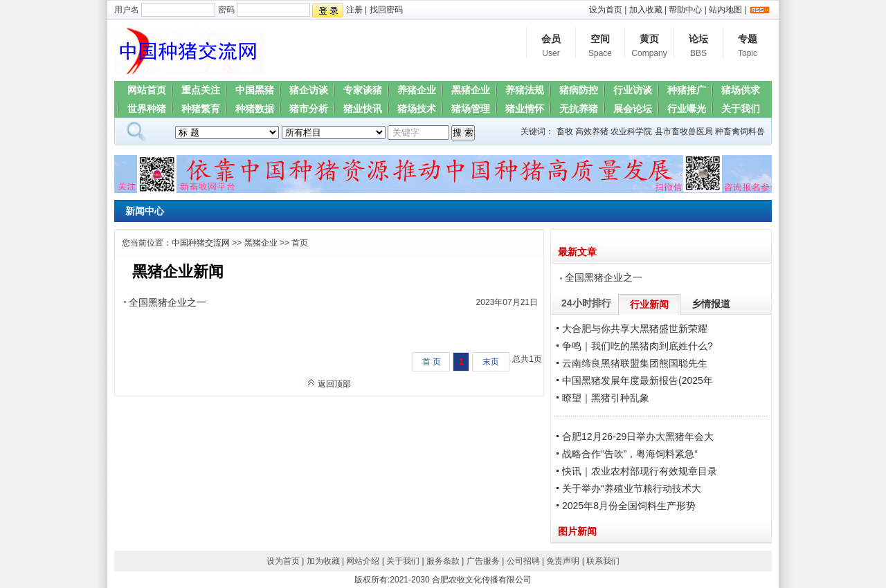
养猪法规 (525, 90)
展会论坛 (633, 109)
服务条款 (443, 561)
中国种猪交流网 (201, 243)
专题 (748, 47)
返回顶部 (329, 384)
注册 (354, 10)
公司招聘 (523, 561)
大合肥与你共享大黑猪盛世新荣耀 (635, 329)
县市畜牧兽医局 (684, 131)
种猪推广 (687, 90)
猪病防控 (579, 90)
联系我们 (603, 561)
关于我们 (741, 109)
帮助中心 (685, 10)
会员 (551, 47)
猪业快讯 (363, 109)
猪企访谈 (309, 90)
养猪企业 (417, 90)
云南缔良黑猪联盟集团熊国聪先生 (635, 363)
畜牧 (565, 131)
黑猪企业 (471, 90)
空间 (600, 47)
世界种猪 (147, 109)
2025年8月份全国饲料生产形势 (629, 506)
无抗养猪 (579, 109)
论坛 (698, 47)
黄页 (649, 47)
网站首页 (147, 90)
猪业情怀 (525, 109)
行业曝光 (687, 109)
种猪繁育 (201, 109)
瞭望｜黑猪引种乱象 (606, 398)
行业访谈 (633, 90)
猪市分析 (309, 109)
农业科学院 (631, 131)
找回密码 (386, 10)
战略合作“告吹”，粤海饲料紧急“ (630, 454)
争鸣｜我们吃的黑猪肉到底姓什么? (638, 346)
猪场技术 (417, 109)
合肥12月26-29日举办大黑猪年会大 (638, 437)
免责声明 (563, 561)
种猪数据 (255, 109)
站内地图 (725, 10)
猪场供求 (741, 90)
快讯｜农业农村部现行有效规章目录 (640, 471)
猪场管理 (471, 109)
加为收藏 (323, 561)
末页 (491, 362)
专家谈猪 (363, 90)
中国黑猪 (255, 90)
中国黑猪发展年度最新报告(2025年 (638, 380)
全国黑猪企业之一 (168, 302)
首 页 (432, 362)
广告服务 (483, 561)
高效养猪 (592, 131)
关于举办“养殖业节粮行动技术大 (632, 488)
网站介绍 (363, 561)
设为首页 (606, 10)
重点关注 (201, 90)
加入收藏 (646, 10)
